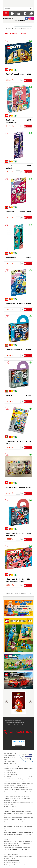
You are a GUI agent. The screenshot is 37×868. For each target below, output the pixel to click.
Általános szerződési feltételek (15, 723)
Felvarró (9, 395)
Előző (7, 702)
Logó (19, 3)
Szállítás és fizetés (13, 725)
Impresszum (26, 725)
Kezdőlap (7, 19)
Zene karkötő (11, 258)
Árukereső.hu (18, 745)
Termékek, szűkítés (16, 33)
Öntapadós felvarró (14, 350)
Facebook (26, 18)
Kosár (12, 13)
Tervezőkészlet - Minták (15, 487)
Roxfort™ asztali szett (15, 74)
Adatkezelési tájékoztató (13, 720)
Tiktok (33, 18)
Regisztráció (19, 13)
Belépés (25, 13)
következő (30, 702)
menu (6, 13)
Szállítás (31, 13)
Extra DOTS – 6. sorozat (15, 304)
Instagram (30, 18)
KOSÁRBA (28, 80)
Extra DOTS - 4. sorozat (15, 212)
